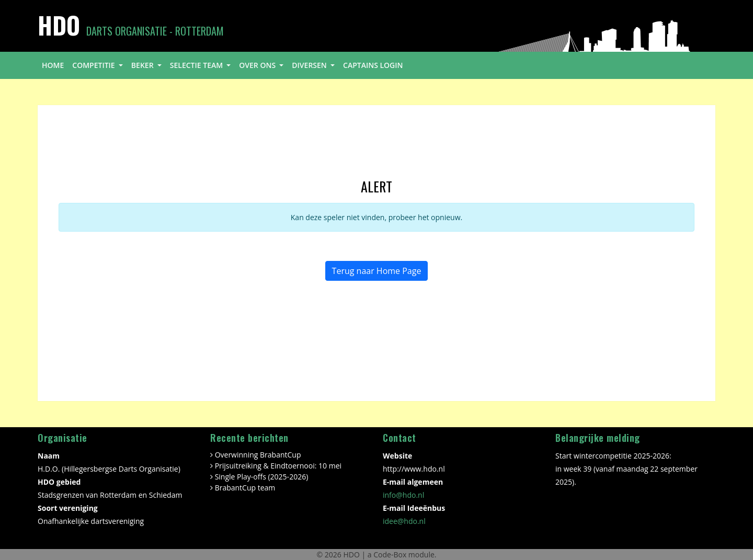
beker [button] (143, 65)
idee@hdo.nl (404, 521)
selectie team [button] (197, 65)
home (53, 65)
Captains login (373, 65)
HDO (352, 555)
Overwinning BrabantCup (258, 455)
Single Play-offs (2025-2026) (262, 477)
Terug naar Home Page (377, 271)
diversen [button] (310, 65)
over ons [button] (258, 65)
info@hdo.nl (403, 495)
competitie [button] (94, 65)
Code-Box (390, 555)
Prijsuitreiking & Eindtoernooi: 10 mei (278, 466)
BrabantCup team (245, 488)
